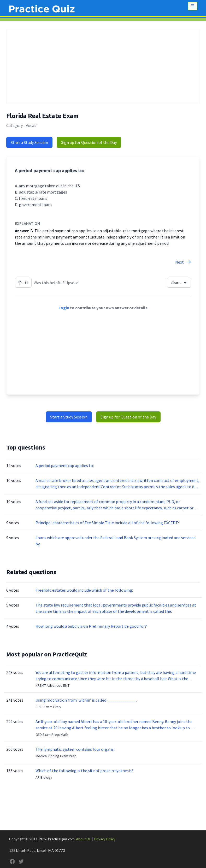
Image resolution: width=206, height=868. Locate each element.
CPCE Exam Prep (48, 707)
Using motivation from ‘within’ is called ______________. (86, 700)
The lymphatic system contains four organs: (75, 749)
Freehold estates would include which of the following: (84, 590)
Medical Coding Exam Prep (56, 756)
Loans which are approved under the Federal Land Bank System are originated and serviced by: (116, 541)
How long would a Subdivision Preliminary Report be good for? (91, 626)
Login (64, 308)
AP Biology (44, 777)
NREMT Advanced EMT (52, 685)
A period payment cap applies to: (65, 465)
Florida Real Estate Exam (42, 116)
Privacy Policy (105, 839)
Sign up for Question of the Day (89, 142)
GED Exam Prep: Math (52, 735)
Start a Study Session (29, 142)
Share (179, 283)
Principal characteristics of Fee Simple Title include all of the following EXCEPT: (107, 523)
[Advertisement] (103, 67)
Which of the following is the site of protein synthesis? (84, 771)
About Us (83, 839)
